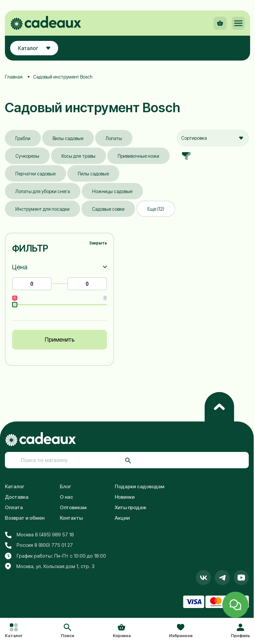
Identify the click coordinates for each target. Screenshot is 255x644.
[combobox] (213, 138)
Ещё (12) (156, 209)
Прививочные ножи (138, 156)
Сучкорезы (27, 156)
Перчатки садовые (35, 174)
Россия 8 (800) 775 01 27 (39, 545)
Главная (14, 77)
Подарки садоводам (140, 486)
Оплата (14, 507)
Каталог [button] (34, 48)
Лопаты (114, 138)
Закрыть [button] (98, 243)
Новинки (125, 497)
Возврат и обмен (25, 518)
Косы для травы (78, 156)
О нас (67, 497)
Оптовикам (73, 507)
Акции (122, 518)
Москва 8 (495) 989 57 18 (39, 535)
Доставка (17, 497)
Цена (20, 267)
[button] (68, 631)
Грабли (23, 138)
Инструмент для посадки (42, 209)
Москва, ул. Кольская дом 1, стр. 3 (50, 566)
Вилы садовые (68, 138)
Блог (66, 486)
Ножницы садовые (112, 191)
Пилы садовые (93, 174)
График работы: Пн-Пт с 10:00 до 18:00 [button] (55, 556)
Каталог (15, 486)
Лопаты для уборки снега (43, 191)
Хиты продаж (131, 507)
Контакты (71, 518)
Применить (60, 340)
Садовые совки (108, 209)
